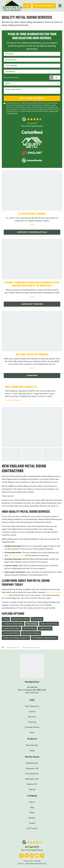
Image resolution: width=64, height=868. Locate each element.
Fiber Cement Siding (49, 624)
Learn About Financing (32, 304)
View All (32, 789)
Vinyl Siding (37, 619)
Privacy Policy (13, 113)
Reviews (32, 818)
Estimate (44, 6)
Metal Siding (32, 624)
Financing (32, 722)
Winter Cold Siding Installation (16, 638)
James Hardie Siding (11, 628)
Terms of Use (54, 111)
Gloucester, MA (32, 768)
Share (32, 225)
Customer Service (32, 727)
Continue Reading (13, 400)
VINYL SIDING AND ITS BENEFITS (21, 387)
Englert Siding (45, 628)
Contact (32, 712)
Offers (32, 813)
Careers (32, 823)
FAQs (32, 733)
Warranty (32, 717)
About (32, 802)
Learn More (32, 376)
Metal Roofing (32, 745)
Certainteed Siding (11, 633)
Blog (32, 807)
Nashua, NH (32, 784)
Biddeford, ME (32, 763)
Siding (6, 619)
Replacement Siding (20, 619)
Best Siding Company (31, 633)
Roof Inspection (32, 706)
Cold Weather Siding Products (44, 638)
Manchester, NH (32, 779)
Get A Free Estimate (32, 98)
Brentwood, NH (32, 774)
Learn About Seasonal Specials (32, 232)
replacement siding (17, 555)
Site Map (37, 861)
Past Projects (32, 828)
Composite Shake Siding (13, 624)
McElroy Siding (29, 628)
